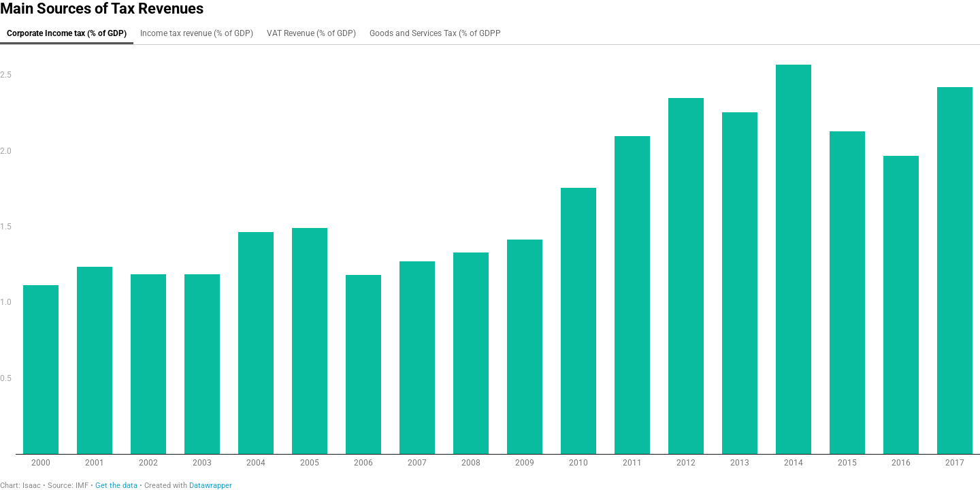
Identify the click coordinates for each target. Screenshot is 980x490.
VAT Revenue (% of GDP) (311, 33)
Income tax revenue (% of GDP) (197, 33)
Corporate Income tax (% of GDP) (67, 33)
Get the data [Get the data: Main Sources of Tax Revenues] (116, 486)
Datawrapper (211, 486)
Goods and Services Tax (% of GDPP (435, 33)
